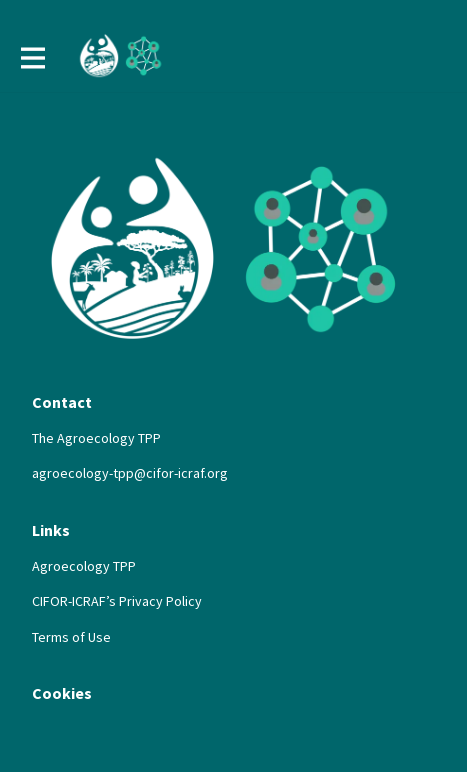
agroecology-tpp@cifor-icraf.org (130, 473)
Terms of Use (71, 637)
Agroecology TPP (84, 566)
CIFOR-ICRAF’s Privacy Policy (117, 601)
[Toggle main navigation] (32, 57)
